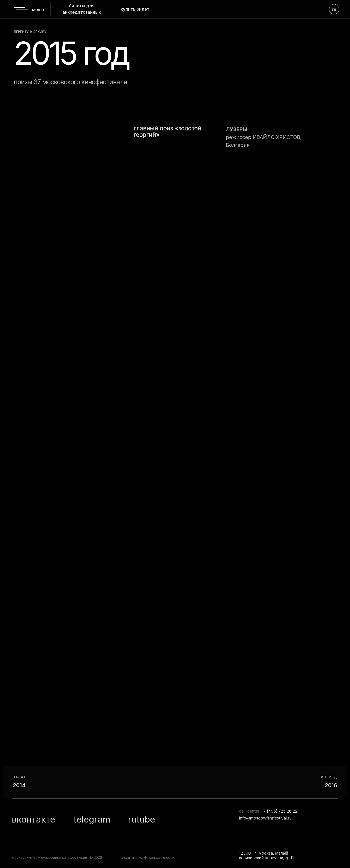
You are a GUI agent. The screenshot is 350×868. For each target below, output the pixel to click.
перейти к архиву (30, 32)
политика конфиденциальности (148, 857)
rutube (142, 819)
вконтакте (33, 819)
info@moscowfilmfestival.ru (265, 818)
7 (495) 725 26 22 (280, 811)
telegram (92, 819)
